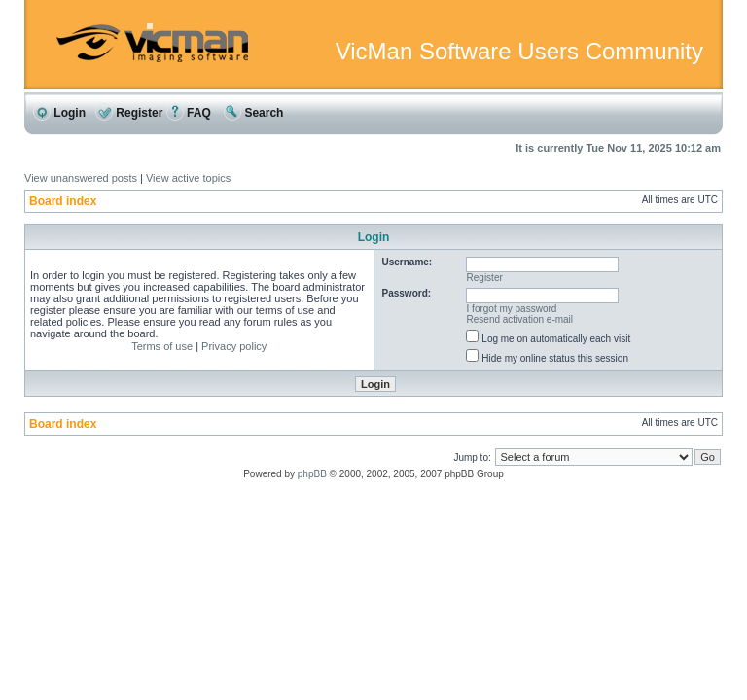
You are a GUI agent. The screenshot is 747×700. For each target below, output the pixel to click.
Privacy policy (234, 346)
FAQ (189, 113)
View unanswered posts (81, 178)
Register (129, 113)
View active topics (188, 178)
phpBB (312, 474)
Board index (63, 201)
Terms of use (162, 346)
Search (253, 113)
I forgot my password (512, 309)
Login (59, 113)
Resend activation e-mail (520, 319)
